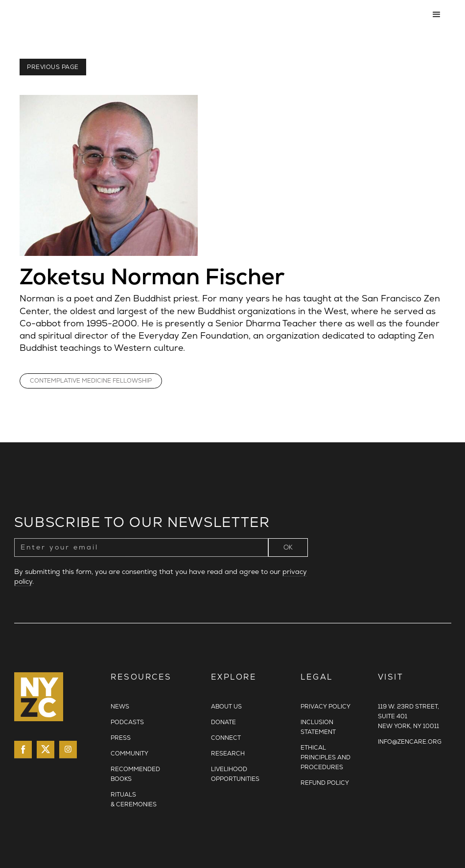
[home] (218, 15)
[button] (437, 15)
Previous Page (53, 67)
